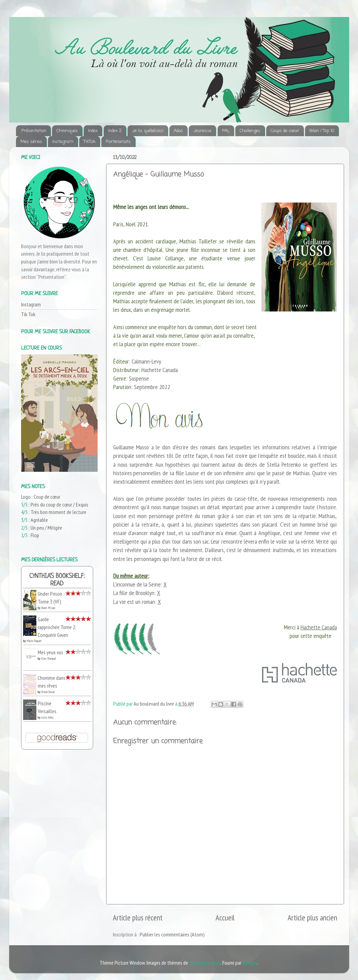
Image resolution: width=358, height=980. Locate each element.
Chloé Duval (48, 692)
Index (93, 131)
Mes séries (31, 142)
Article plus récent (138, 918)
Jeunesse (202, 131)
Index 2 (115, 131)
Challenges (250, 131)
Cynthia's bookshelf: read (57, 580)
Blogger (250, 963)
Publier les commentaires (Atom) (172, 934)
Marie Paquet (34, 641)
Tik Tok (28, 314)
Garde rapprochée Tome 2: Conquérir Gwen (57, 627)
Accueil (225, 918)
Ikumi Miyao (48, 608)
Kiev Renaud (48, 658)
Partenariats (118, 142)
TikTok (90, 142)
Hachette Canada (319, 627)
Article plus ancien (312, 918)
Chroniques (67, 131)
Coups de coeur (285, 131)
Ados (178, 131)
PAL (226, 131)
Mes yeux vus (50, 652)
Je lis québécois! (148, 131)
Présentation (34, 131)
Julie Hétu (47, 717)
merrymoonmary (205, 963)
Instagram (63, 142)
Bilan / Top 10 (322, 131)
